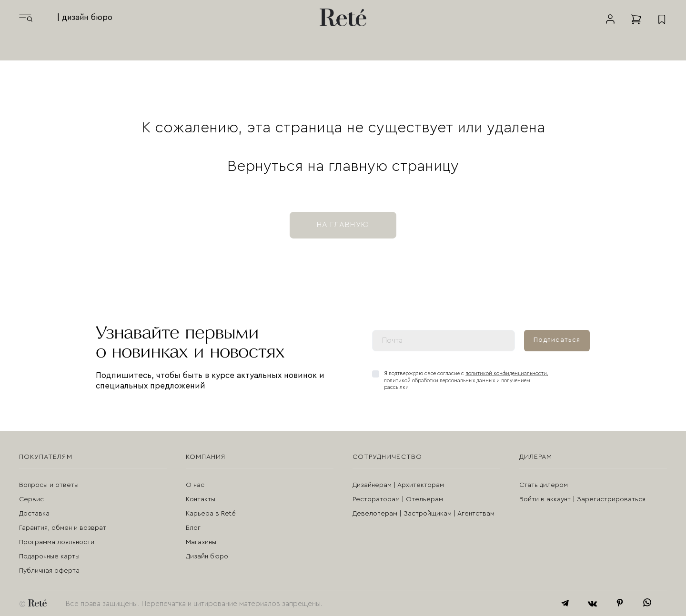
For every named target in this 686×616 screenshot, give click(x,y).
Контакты (201, 499)
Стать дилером (544, 485)
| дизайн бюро (85, 17)
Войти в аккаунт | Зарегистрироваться (582, 499)
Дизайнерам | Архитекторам (398, 485)
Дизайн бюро (207, 556)
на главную (343, 225)
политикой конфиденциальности (506, 373)
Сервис (31, 499)
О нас (195, 485)
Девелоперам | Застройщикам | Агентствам (424, 514)
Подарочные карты (49, 556)
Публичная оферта (49, 571)
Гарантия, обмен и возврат (63, 528)
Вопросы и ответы (49, 485)
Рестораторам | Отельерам (398, 499)
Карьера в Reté (211, 514)
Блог (193, 528)
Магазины (201, 542)
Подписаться (557, 340)
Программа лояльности (57, 542)
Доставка (34, 514)
